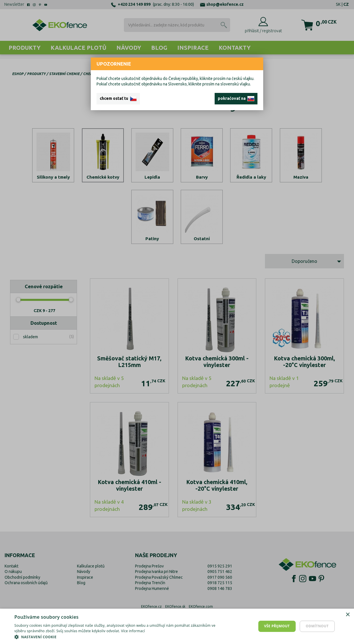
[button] (119, 637)
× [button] (348, 615)
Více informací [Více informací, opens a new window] (133, 631)
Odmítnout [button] (317, 626)
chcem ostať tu (118, 99)
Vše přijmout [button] (277, 626)
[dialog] (177, 626)
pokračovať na (236, 99)
